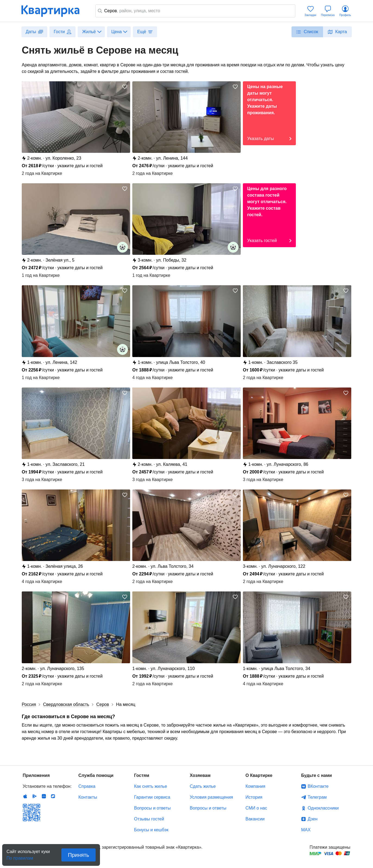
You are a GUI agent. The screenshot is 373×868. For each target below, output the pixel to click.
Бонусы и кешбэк (151, 830)
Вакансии (255, 819)
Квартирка (54, 11)
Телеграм (317, 797)
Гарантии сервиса (152, 797)
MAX (306, 830)
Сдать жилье (203, 786)
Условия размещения (211, 797)
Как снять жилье (151, 786)
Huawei (44, 796)
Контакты (88, 797)
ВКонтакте (318, 786)
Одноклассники (323, 808)
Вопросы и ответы (153, 808)
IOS (25, 796)
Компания (256, 786)
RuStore (53, 796)
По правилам (20, 856)
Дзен (313, 819)
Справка (87, 786)
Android (35, 796)
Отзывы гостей (149, 819)
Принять (79, 855)
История (254, 797)
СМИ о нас (256, 808)
